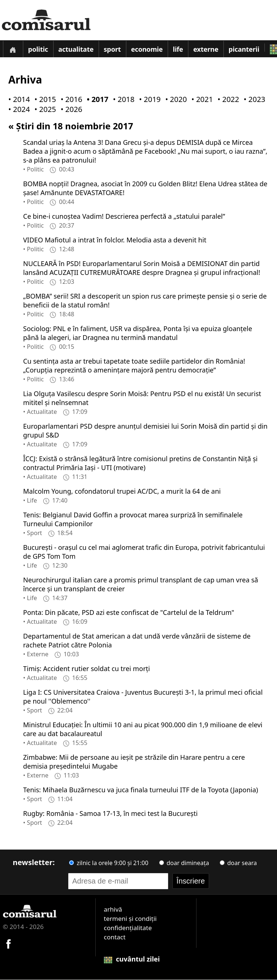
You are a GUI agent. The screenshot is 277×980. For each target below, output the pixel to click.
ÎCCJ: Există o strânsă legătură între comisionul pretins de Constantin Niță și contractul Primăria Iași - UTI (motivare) (141, 463)
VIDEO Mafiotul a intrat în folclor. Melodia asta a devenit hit (115, 240)
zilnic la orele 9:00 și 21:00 (109, 863)
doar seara (238, 863)
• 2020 (174, 100)
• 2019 (148, 100)
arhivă (113, 910)
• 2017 (96, 100)
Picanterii (244, 50)
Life (178, 50)
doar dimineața (184, 863)
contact (115, 937)
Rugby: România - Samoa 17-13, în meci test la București (111, 814)
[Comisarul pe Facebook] (8, 943)
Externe (206, 50)
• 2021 (201, 100)
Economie (147, 50)
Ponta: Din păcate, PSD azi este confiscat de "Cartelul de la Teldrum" (129, 613)
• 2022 (227, 100)
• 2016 (70, 100)
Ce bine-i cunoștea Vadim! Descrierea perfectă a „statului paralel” (124, 217)
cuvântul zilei (132, 959)
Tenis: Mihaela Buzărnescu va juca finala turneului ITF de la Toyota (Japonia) (141, 790)
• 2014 (18, 100)
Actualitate (76, 50)
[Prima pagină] (13, 49)
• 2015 (44, 100)
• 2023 (253, 100)
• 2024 (18, 110)
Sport (112, 50)
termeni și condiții (130, 919)
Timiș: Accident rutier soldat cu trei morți (87, 669)
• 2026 (70, 110)
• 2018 (122, 100)
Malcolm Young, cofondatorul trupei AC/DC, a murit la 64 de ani (122, 491)
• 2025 (44, 110)
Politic (38, 50)
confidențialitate (128, 928)
